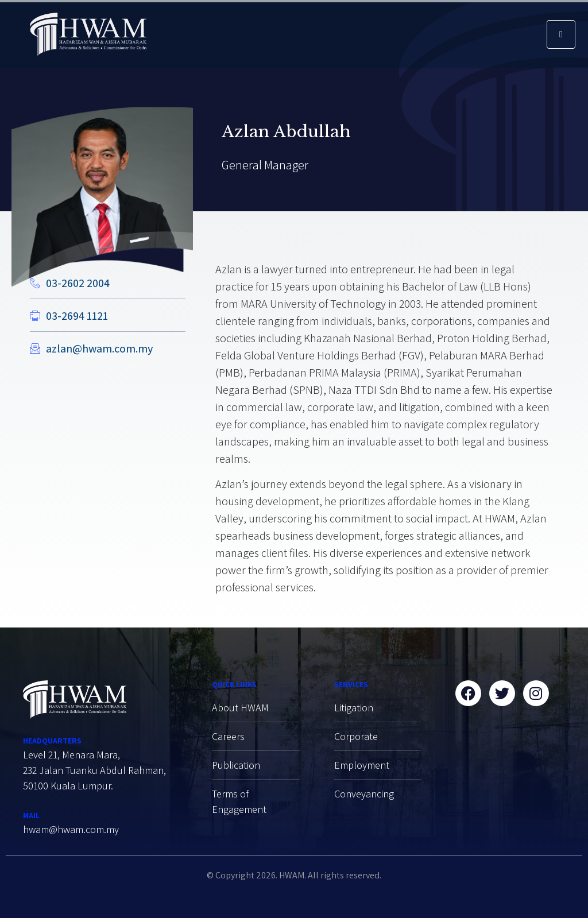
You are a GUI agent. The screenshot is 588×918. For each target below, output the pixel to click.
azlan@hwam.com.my (99, 348)
